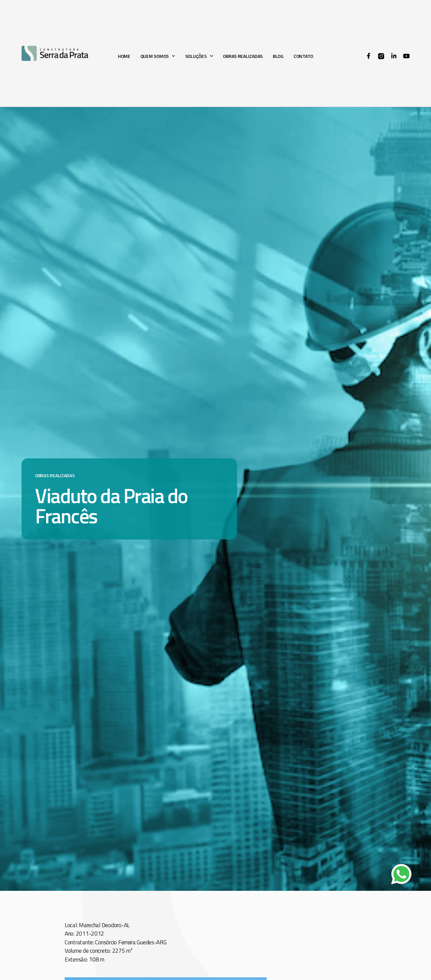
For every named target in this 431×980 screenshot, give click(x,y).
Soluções (199, 56)
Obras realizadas (243, 56)
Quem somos (158, 56)
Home (124, 56)
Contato (303, 56)
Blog (278, 56)
